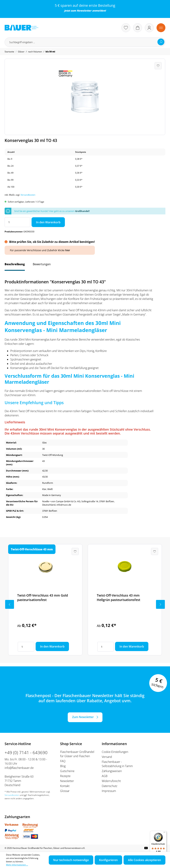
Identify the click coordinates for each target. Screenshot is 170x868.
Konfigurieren (108, 860)
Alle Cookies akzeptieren (144, 860)
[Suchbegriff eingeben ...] (85, 42)
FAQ (63, 761)
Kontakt (65, 786)
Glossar (65, 791)
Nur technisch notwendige (71, 860)
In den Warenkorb (48, 222)
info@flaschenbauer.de (19, 768)
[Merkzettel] (126, 28)
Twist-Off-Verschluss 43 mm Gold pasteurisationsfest (43, 598)
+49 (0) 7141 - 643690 (26, 752)
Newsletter (84, 11)
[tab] (15, 266)
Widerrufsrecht (111, 781)
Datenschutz (109, 786)
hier (68, 250)
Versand (107, 757)
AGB (105, 776)
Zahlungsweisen (112, 771)
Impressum (109, 791)
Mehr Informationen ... (17, 865)
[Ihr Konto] (149, 28)
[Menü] (161, 28)
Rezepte (65, 776)
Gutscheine (67, 771)
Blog (63, 766)
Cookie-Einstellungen (115, 752)
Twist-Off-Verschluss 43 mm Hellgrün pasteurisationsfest (119, 598)
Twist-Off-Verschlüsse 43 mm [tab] (32, 549)
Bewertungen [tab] (42, 264)
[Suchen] (161, 42)
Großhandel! (82, 211)
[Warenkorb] (138, 28)
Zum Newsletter (83, 717)
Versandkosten (28, 195)
